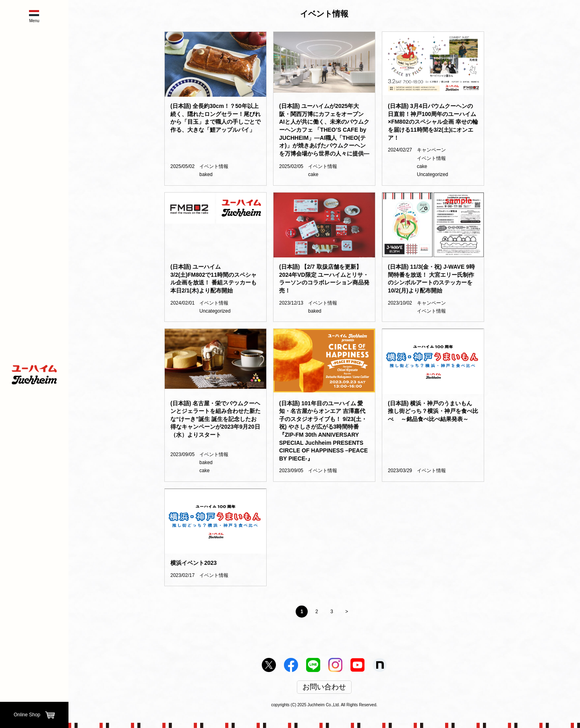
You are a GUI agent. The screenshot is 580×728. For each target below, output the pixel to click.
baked (206, 174)
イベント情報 (214, 166)
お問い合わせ (324, 687)
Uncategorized (432, 174)
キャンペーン (431, 150)
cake (313, 174)
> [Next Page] (347, 612)
